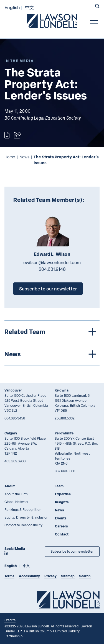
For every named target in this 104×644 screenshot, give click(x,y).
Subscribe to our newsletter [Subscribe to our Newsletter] (72, 551)
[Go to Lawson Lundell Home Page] (52, 21)
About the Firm (16, 494)
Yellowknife (64, 433)
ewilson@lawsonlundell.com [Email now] (52, 262)
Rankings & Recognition (23, 509)
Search (85, 576)
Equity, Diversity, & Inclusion (26, 517)
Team (59, 486)
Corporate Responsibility (23, 525)
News (24, 157)
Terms (9, 576)
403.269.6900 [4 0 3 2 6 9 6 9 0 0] (15, 461)
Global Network (16, 502)
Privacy (50, 576)
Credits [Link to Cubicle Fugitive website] (10, 620)
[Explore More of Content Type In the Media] (19, 61)
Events (61, 518)
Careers (61, 526)
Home (10, 157)
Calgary (11, 433)
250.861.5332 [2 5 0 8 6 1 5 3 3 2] (65, 418)
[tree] (52, 343)
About (10, 486)
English (12, 7)
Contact (62, 534)
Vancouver (13, 390)
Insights (62, 502)
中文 (29, 7)
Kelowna (62, 390)
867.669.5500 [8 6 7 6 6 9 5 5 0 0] (65, 471)
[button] (97, 7)
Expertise (63, 494)
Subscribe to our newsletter (48, 289)
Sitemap (68, 576)
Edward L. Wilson (52, 254)
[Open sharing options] (18, 135)
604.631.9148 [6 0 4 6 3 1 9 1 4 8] (52, 269)
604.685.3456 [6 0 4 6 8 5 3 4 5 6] (15, 418)
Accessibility (29, 576)
